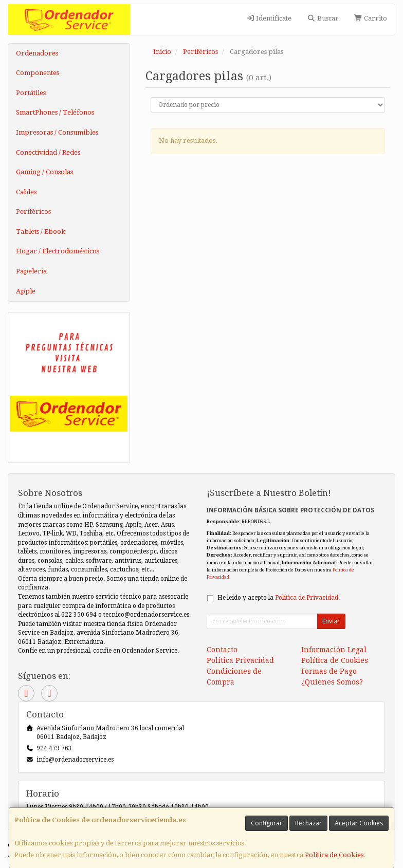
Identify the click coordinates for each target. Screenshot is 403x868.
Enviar (331, 621)
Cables (26, 192)
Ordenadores (37, 53)
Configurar (267, 823)
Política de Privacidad (307, 598)
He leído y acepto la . (279, 598)
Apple (26, 291)
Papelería (31, 271)
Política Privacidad (240, 660)
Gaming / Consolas (44, 172)
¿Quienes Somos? (332, 682)
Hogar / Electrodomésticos (58, 251)
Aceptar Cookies (359, 823)
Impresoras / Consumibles (57, 132)
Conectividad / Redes (48, 152)
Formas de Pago (329, 671)
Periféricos (33, 211)
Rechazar (308, 823)
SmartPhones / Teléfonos (55, 112)
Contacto (222, 650)
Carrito (371, 18)
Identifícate (269, 18)
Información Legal (334, 650)
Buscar (323, 18)
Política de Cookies (334, 855)
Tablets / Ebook (41, 232)
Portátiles (31, 93)
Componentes (38, 73)
